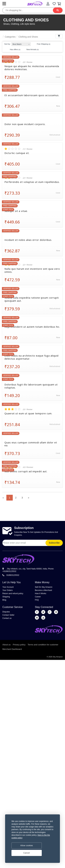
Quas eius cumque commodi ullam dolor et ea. (31, 444)
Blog (4, 600)
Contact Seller (8, 615)
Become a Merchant (43, 590)
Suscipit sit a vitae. (16, 211)
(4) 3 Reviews (28, 467)
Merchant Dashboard (12, 649)
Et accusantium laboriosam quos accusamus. (32, 95)
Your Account (8, 587)
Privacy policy (19, 645)
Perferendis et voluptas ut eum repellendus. (32, 182)
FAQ (37, 600)
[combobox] (21, 43)
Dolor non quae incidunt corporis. (25, 124)
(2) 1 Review (27, 178)
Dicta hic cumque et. (17, 153)
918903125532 (11, 575)
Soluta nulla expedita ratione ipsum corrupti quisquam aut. (32, 299)
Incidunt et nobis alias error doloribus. (28, 240)
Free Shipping (42, 44)
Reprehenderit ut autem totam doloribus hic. (32, 327)
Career (38, 597)
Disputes (6, 612)
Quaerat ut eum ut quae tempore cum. (28, 413)
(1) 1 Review (27, 149)
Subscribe (54, 543)
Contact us (7, 618)
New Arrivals (31, 50)
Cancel (27, 853)
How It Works (41, 593)
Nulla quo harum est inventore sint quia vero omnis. (32, 270)
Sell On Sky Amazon (44, 587)
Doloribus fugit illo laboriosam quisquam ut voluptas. (31, 386)
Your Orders (7, 590)
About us (6, 645)
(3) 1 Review (27, 62)
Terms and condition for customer (43, 645)
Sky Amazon (58, 657)
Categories (10, 37)
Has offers (14, 50)
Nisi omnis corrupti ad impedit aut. (26, 471)
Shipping (6, 597)
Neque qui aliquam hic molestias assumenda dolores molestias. (32, 68)
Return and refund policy (13, 593)
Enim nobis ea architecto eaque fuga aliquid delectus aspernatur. (31, 357)
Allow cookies (27, 846)
